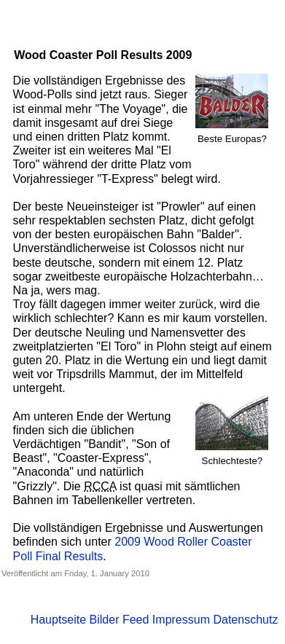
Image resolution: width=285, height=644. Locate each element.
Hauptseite (59, 620)
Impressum (181, 620)
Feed (136, 620)
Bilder (105, 620)
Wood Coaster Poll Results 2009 (103, 55)
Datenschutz (245, 620)
